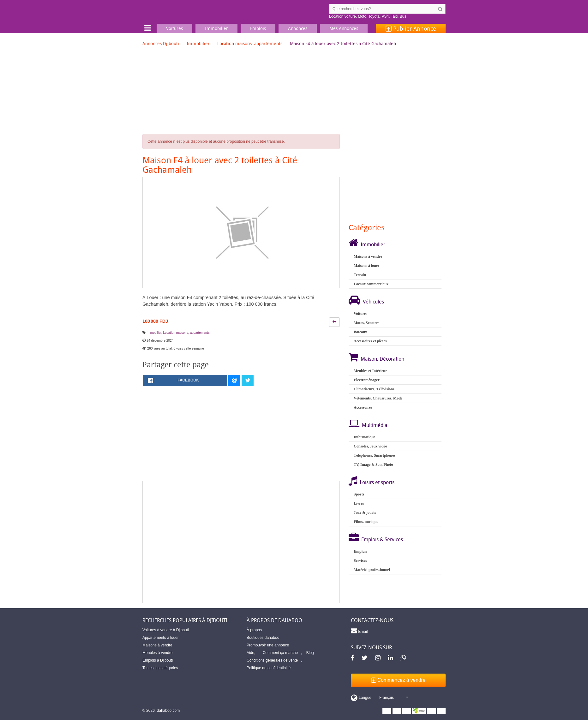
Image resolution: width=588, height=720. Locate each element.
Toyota (374, 16)
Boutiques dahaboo (263, 638)
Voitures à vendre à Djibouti (166, 630)
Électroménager (367, 380)
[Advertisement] (241, 542)
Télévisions (385, 389)
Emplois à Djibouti (158, 660)
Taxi (394, 16)
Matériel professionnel (372, 570)
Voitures (360, 314)
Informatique (365, 437)
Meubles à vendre (157, 653)
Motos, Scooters (366, 323)
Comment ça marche (280, 653)
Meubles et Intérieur (370, 371)
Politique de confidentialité (269, 668)
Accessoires (363, 407)
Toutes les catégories (160, 668)
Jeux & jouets (365, 513)
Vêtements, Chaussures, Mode (378, 398)
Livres (359, 503)
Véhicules (373, 302)
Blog (310, 653)
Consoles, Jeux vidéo (370, 446)
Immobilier (198, 43)
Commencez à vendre (398, 680)
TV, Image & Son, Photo (373, 465)
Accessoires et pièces (370, 341)
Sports (359, 494)
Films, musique (366, 522)
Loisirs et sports (377, 482)
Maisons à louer (366, 266)
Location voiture (342, 16)
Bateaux (360, 332)
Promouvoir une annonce (268, 645)
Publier (411, 28)
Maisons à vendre (368, 256)
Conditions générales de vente (272, 660)
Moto (362, 16)
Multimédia (375, 425)
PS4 (385, 16)
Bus (403, 16)
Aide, (251, 653)
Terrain (360, 275)
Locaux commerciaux (371, 284)
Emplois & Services (382, 539)
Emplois (360, 551)
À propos (254, 630)
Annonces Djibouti (161, 43)
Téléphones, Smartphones (375, 455)
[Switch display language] (379, 698)
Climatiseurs (364, 389)
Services (360, 561)
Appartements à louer (161, 638)
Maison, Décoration (382, 359)
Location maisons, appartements (250, 43)
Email (359, 631)
